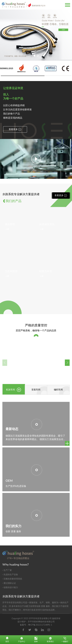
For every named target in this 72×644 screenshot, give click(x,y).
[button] (34, 56)
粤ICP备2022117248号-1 (40, 625)
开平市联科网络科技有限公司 (41, 622)
